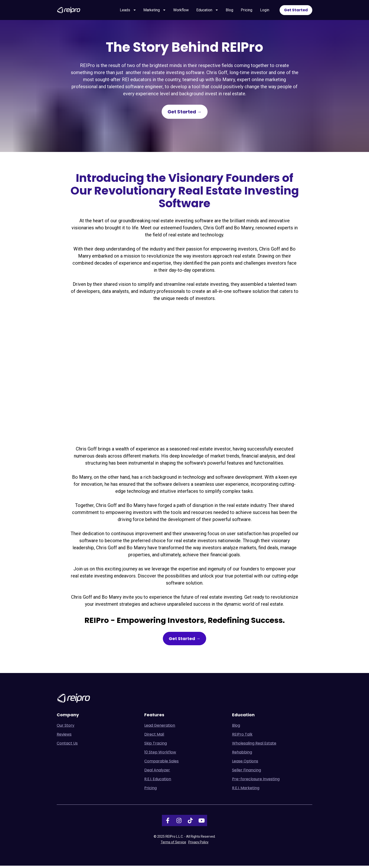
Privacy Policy (198, 844)
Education (207, 11)
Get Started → (185, 114)
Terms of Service (173, 844)
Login (265, 11)
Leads (128, 11)
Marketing (154, 11)
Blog (229, 11)
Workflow (181, 11)
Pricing (247, 11)
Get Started (296, 11)
